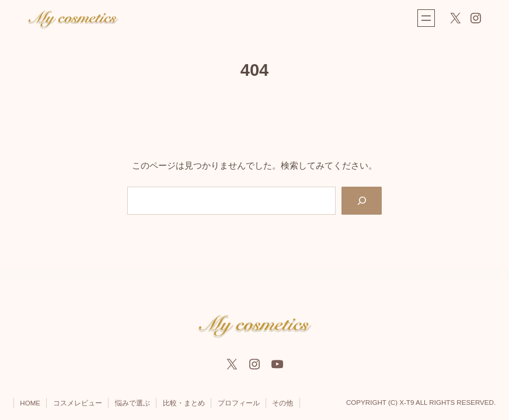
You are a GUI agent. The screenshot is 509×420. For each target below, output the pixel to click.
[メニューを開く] (426, 18)
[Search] (362, 201)
